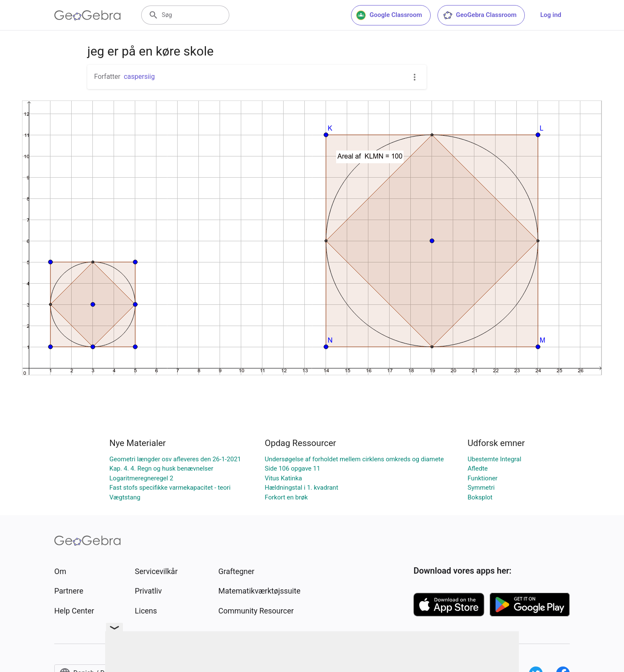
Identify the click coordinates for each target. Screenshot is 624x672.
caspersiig (139, 77)
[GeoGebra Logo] (88, 15)
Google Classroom (389, 15)
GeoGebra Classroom (480, 15)
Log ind (551, 15)
